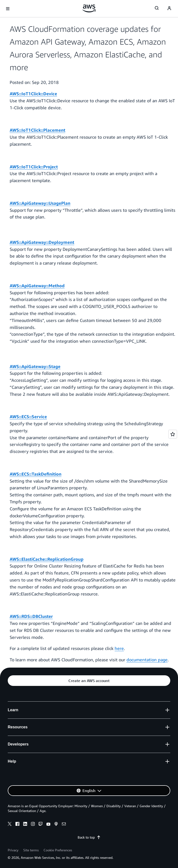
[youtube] (48, 825)
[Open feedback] (173, 434)
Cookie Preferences (58, 850)
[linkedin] (25, 825)
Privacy (13, 850)
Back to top (89, 837)
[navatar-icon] (169, 9)
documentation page (147, 660)
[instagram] (33, 825)
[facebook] (17, 825)
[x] (10, 825)
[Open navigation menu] (8, 9)
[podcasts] (56, 825)
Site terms (31, 850)
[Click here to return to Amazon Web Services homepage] (89, 8)
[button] (89, 681)
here (119, 648)
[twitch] (41, 825)
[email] (64, 825)
